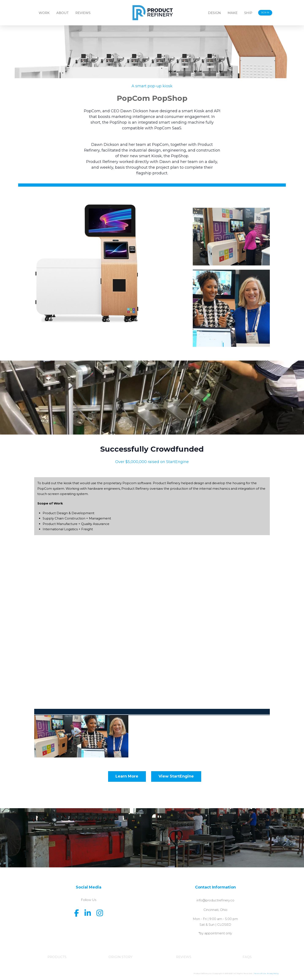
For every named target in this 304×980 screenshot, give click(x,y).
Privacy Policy (273, 973)
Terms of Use (260, 973)
